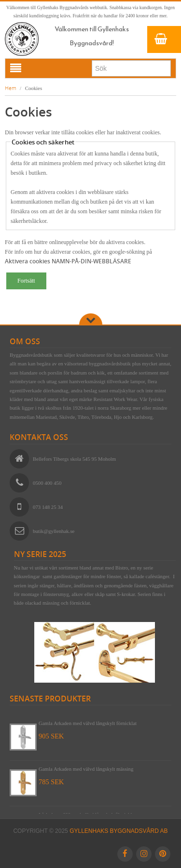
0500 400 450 (47, 483)
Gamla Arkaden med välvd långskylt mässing (86, 769)
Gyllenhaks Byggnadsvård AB (118, 831)
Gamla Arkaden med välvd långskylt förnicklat (88, 723)
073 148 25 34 (48, 507)
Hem (11, 88)
